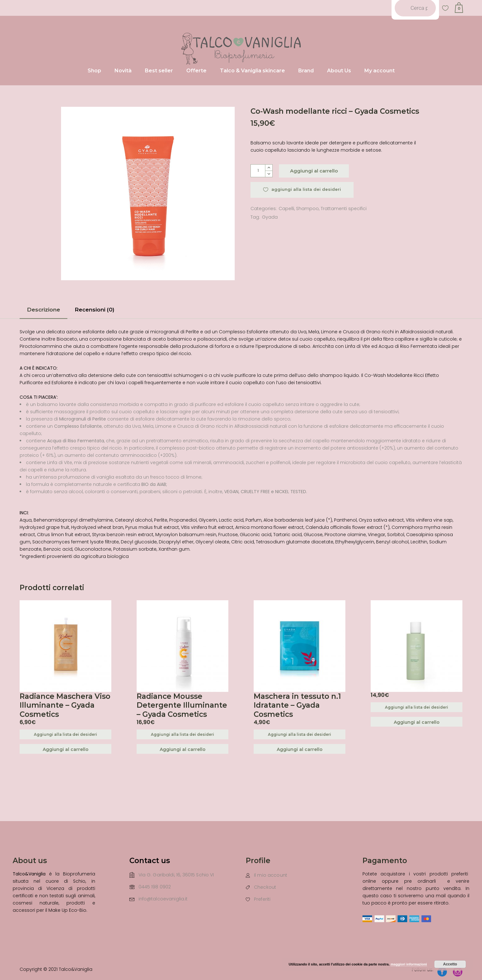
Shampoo (307, 209)
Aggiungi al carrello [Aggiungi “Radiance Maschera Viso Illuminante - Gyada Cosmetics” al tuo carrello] (66, 749)
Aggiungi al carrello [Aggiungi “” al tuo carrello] (417, 722)
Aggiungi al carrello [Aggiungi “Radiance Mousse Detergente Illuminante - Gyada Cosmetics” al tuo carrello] (183, 749)
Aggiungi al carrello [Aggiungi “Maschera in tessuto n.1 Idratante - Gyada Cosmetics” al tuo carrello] (300, 749)
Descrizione (43, 310)
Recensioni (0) (95, 310)
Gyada (270, 217)
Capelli (286, 209)
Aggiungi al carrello (314, 171)
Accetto (450, 964)
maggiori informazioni (409, 964)
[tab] (43, 312)
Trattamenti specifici (344, 209)
